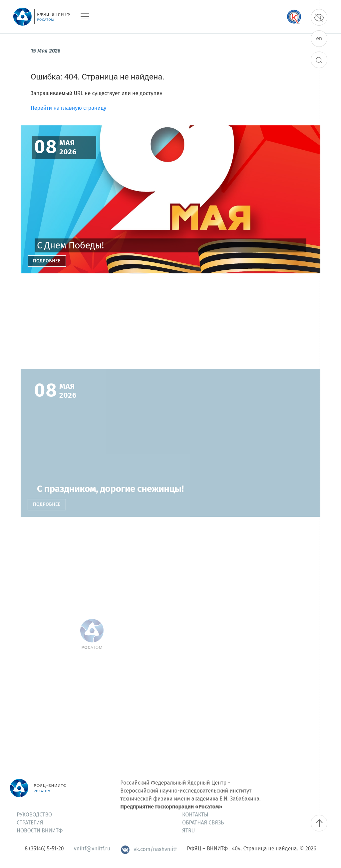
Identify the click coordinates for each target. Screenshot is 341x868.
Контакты (195, 815)
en (319, 38)
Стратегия (30, 823)
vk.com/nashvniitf (149, 849)
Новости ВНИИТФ (40, 831)
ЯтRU (188, 831)
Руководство (34, 815)
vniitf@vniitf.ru (92, 849)
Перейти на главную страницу (68, 108)
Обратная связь (203, 823)
